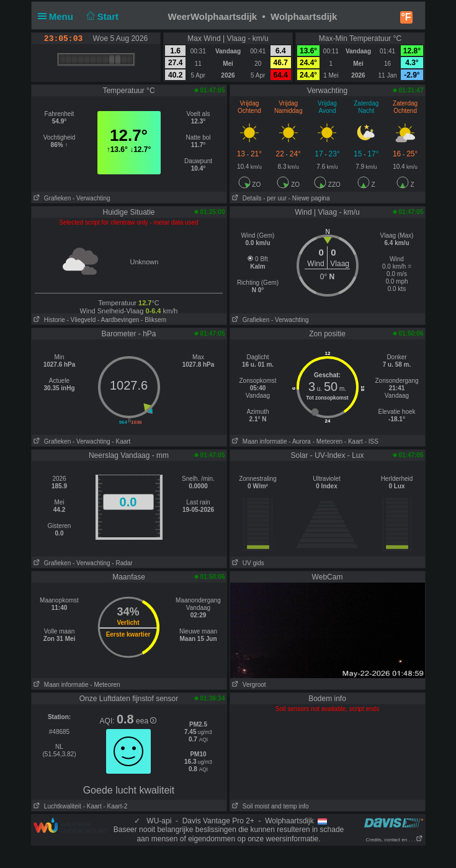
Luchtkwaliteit (56, 806)
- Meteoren (328, 441)
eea (146, 721)
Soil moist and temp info (270, 806)
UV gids (247, 563)
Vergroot (248, 685)
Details (246, 198)
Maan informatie (259, 441)
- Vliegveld (82, 320)
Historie (48, 320)
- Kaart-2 (115, 806)
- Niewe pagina (309, 198)
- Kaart (121, 441)
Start (101, 16)
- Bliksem (154, 320)
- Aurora (300, 441)
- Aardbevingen (118, 320)
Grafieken (51, 198)
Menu (58, 16)
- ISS (372, 441)
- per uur (275, 198)
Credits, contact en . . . (394, 840)
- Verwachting (92, 198)
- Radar (122, 563)
